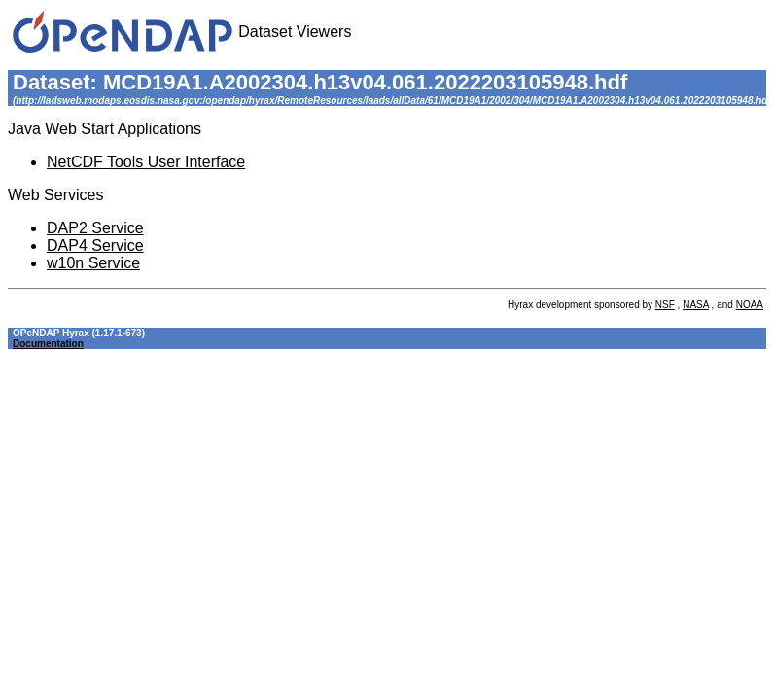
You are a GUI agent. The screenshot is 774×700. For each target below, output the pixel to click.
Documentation (48, 344)
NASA (696, 305)
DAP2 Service (95, 228)
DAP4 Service (95, 245)
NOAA (750, 305)
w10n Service (93, 263)
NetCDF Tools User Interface (146, 162)
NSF (665, 305)
